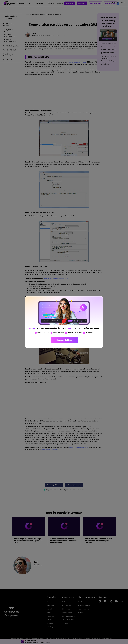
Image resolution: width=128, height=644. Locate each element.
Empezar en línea (64, 340)
